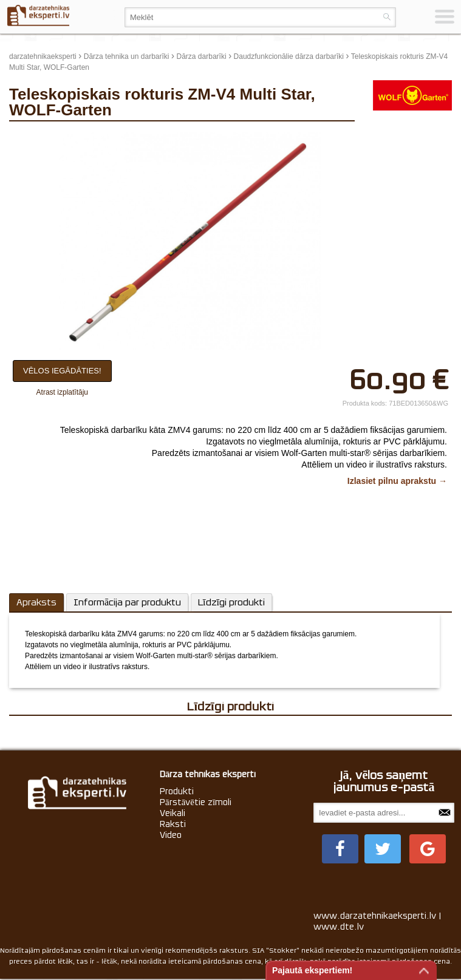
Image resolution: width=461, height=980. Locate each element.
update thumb (388, 137)
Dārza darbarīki (202, 56)
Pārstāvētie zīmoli (196, 802)
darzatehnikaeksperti (43, 56)
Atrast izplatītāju (62, 392)
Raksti (173, 824)
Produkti (177, 791)
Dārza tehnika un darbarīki (127, 56)
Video (171, 835)
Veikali (172, 813)
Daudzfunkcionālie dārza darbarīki (289, 56)
